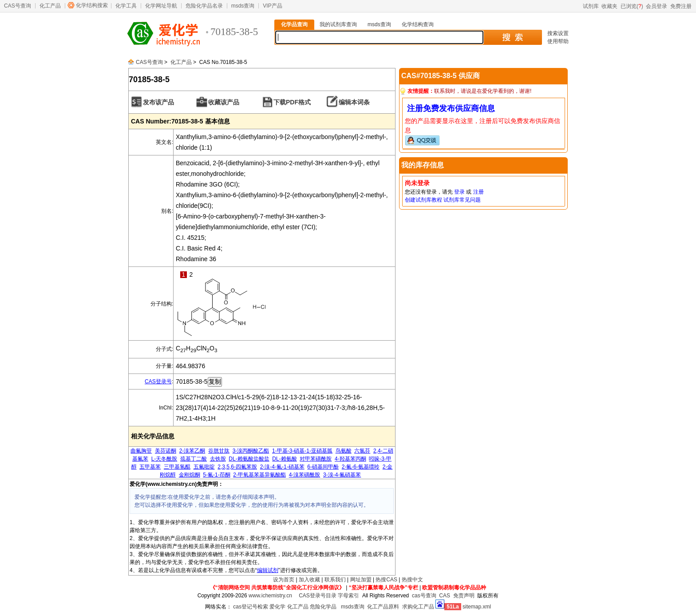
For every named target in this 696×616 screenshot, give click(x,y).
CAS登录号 (158, 382)
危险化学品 (323, 607)
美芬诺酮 (166, 451)
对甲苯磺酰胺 (316, 459)
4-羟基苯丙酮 (350, 459)
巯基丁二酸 (194, 459)
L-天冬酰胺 (164, 459)
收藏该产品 (224, 102)
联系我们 (335, 580)
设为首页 (284, 580)
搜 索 (512, 37)
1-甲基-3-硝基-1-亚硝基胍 (302, 451)
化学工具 (126, 6)
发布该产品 (158, 102)
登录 (459, 192)
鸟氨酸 (344, 451)
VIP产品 (272, 6)
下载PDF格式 (292, 102)
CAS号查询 (18, 6)
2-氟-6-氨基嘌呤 (361, 467)
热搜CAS (386, 580)
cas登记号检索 (251, 607)
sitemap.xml (477, 607)
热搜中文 (412, 580)
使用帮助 (558, 41)
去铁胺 (218, 459)
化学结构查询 (418, 24)
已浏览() (632, 6)
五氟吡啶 (204, 467)
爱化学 (277, 607)
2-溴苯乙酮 (192, 451)
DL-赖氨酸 (284, 459)
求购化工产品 (418, 607)
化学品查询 (294, 24)
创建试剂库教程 (423, 200)
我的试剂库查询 (338, 24)
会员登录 (656, 6)
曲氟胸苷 (141, 451)
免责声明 (464, 596)
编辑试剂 (268, 570)
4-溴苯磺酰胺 (305, 475)
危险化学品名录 (204, 6)
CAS (445, 596)
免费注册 (681, 6)
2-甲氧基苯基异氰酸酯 (259, 475)
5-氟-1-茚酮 (216, 475)
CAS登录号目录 (318, 596)
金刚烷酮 (190, 475)
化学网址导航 (161, 6)
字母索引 (348, 596)
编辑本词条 (354, 102)
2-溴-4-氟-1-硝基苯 (282, 467)
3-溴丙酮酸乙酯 (251, 451)
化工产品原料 (383, 607)
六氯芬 (362, 451)
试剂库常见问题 (462, 200)
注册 (478, 192)
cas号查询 (424, 596)
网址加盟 (361, 580)
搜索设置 (558, 33)
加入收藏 (309, 580)
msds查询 (243, 6)
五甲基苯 (150, 467)
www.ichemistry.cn (270, 596)
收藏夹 (609, 6)
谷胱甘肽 (219, 451)
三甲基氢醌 (177, 467)
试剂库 (591, 6)
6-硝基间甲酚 (323, 467)
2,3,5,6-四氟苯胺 (237, 467)
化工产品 (50, 6)
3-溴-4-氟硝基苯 (342, 475)
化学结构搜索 (92, 5)
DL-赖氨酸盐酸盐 (249, 459)
